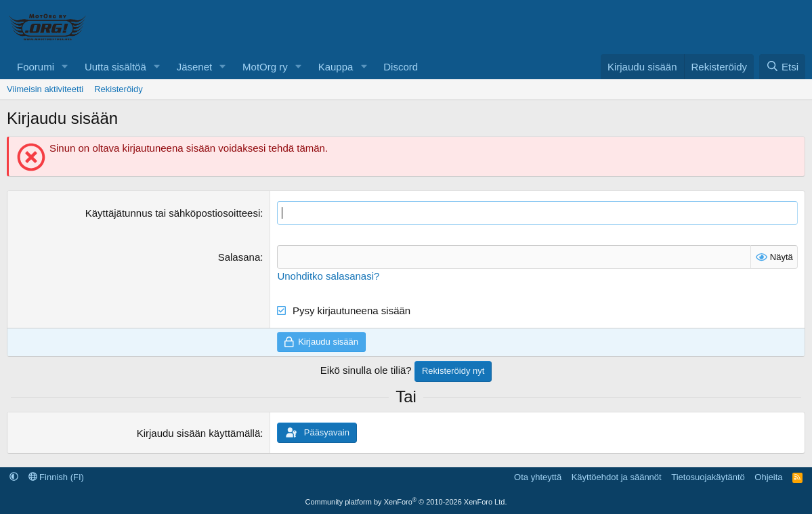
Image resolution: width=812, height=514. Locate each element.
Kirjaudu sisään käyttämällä (199, 433)
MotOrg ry (265, 67)
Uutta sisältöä (115, 67)
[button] (65, 67)
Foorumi (36, 67)
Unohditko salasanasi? (328, 276)
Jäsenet (195, 67)
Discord (401, 67)
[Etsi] (782, 67)
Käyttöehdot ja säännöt (617, 477)
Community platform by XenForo (406, 502)
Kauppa (336, 67)
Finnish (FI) (56, 477)
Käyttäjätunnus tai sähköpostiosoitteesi (173, 213)
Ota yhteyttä (538, 477)
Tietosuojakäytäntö (708, 477)
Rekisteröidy (119, 89)
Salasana (239, 257)
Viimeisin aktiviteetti (45, 89)
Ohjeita (768, 477)
